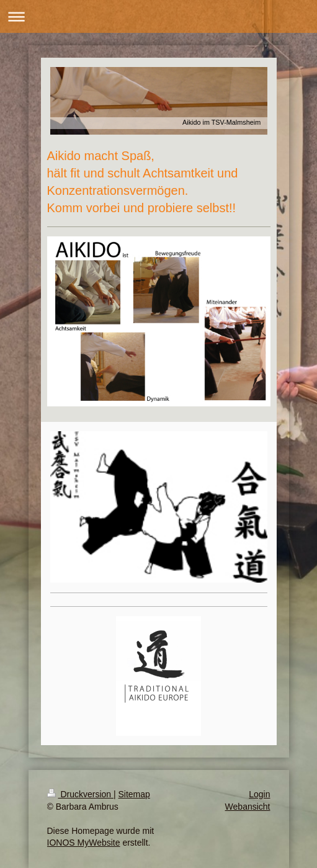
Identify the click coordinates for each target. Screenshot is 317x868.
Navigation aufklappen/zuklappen (158, 16)
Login (259, 794)
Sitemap (134, 794)
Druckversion (80, 794)
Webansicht (248, 807)
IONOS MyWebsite (84, 843)
